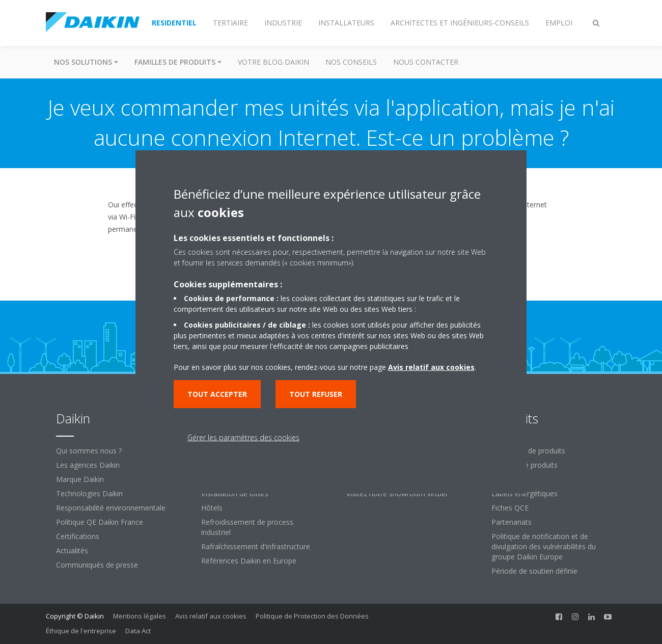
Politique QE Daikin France (100, 522)
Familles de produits (525, 465)
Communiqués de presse (97, 565)
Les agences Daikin (88, 465)
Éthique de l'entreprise (81, 631)
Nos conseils (351, 62)
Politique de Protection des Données (312, 616)
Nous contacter (426, 62)
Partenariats (512, 522)
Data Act (138, 631)
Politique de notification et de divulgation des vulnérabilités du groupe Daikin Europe (544, 546)
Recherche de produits (528, 451)
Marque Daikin (80, 479)
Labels (502, 479)
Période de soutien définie (534, 571)
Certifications (78, 536)
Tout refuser (316, 394)
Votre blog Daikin (273, 62)
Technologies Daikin (89, 493)
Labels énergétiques (525, 493)
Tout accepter (217, 394)
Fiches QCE (510, 508)
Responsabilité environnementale (111, 508)
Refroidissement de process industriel (247, 527)
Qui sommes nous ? (89, 451)
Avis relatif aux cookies (211, 616)
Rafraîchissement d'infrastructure (256, 546)
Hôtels (212, 508)
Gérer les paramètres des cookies (243, 437)
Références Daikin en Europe (249, 561)
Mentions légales (140, 616)
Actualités (72, 551)
